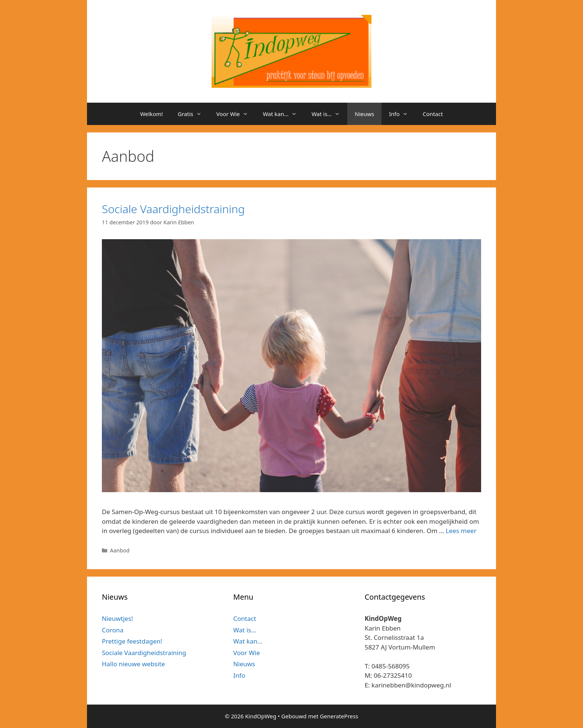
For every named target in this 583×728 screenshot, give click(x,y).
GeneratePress (339, 716)
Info (402, 114)
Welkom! (152, 114)
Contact (433, 114)
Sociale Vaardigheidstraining (173, 209)
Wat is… (329, 114)
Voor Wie (236, 114)
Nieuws (364, 114)
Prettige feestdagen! (132, 641)
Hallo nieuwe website (133, 664)
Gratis (193, 114)
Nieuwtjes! (117, 618)
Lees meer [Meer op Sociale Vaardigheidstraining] (461, 531)
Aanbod (120, 550)
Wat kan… (284, 114)
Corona (113, 630)
